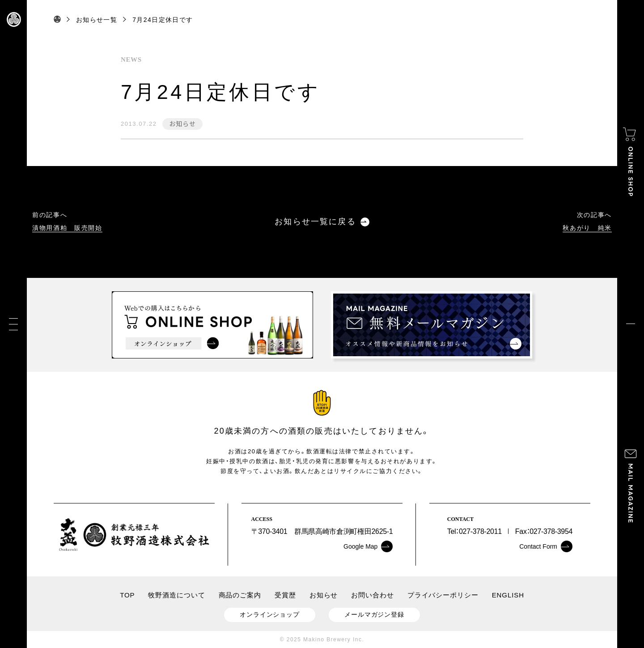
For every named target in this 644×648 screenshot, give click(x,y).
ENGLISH (508, 595)
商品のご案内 (240, 595)
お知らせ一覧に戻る (322, 222)
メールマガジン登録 (374, 614)
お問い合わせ (372, 595)
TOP (127, 595)
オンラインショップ (270, 614)
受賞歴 (285, 595)
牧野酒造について (176, 595)
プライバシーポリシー (443, 595)
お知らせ (182, 124)
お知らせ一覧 (97, 20)
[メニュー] (13, 324)
